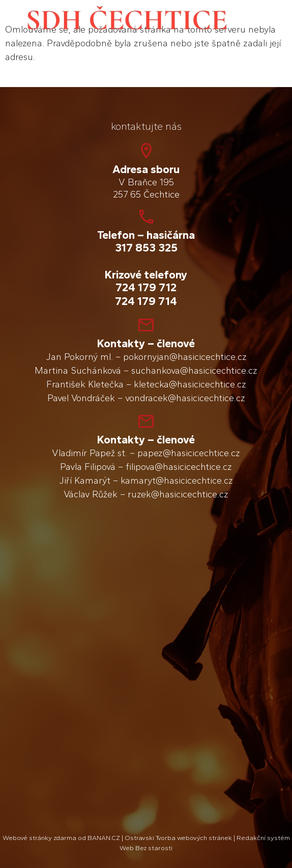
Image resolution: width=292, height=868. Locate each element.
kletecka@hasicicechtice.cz (190, 384)
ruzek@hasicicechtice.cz (178, 494)
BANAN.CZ (104, 838)
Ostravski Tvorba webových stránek (178, 838)
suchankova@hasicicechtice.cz (194, 371)
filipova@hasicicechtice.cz (179, 467)
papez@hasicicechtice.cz (189, 453)
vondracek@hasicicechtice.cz (185, 398)
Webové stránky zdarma (39, 838)
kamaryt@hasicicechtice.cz (177, 481)
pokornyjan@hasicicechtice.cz (185, 357)
